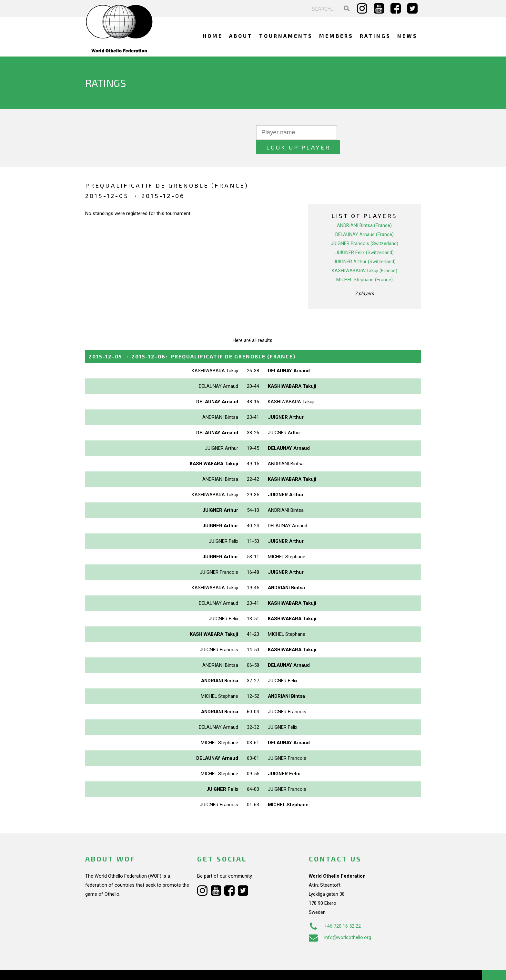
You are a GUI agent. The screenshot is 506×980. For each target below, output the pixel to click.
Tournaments (286, 36)
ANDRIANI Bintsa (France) (364, 211)
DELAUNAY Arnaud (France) (364, 220)
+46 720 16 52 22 (335, 911)
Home (213, 36)
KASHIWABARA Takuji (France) (364, 256)
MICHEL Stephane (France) (364, 265)
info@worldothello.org (340, 923)
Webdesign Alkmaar (113, 968)
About (241, 36)
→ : (192, 341)
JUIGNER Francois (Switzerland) (364, 229)
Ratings (375, 36)
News (407, 36)
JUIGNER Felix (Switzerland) (364, 238)
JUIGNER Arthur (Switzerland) (364, 247)
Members (336, 36)
